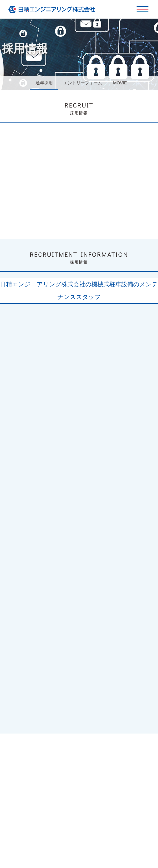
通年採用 (46, 83)
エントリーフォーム (84, 83)
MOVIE (122, 83)
